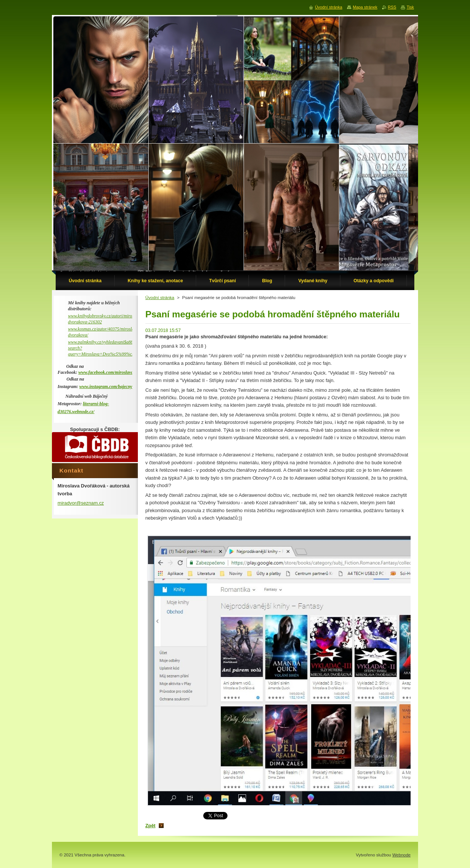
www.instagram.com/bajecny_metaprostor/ (118, 387)
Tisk (410, 7)
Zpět (150, 826)
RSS (392, 7)
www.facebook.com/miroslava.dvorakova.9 (118, 372)
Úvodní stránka (160, 298)
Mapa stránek (365, 7)
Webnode (401, 855)
